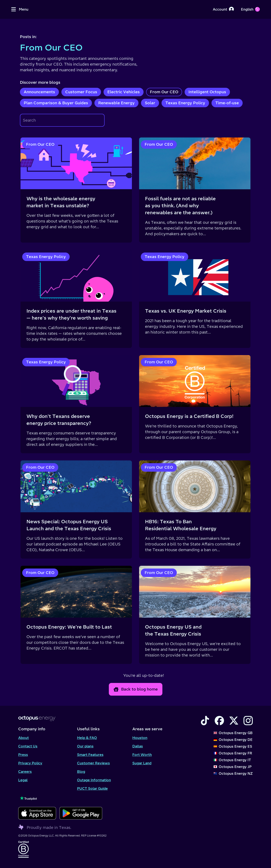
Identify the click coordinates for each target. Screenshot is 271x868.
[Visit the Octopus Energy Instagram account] (248, 721)
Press (23, 755)
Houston (140, 738)
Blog (81, 772)
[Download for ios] (37, 813)
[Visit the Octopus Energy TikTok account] (205, 721)
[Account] (223, 9)
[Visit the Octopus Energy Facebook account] (219, 721)
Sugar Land (142, 763)
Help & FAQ (87, 738)
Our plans (85, 746)
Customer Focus (81, 92)
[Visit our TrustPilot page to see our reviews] (60, 798)
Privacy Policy (30, 763)
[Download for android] (81, 813)
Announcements (39, 92)
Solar (150, 103)
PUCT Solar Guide (92, 788)
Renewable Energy (116, 103)
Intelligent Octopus (207, 92)
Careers (25, 772)
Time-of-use (227, 103)
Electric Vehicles (124, 92)
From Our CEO (164, 92)
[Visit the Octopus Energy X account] (234, 721)
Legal (23, 780)
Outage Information (94, 780)
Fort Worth (142, 755)
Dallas (138, 746)
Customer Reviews (93, 763)
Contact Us (28, 746)
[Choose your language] (250, 9)
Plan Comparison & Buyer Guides (56, 103)
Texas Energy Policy (185, 103)
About (24, 738)
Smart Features (90, 755)
